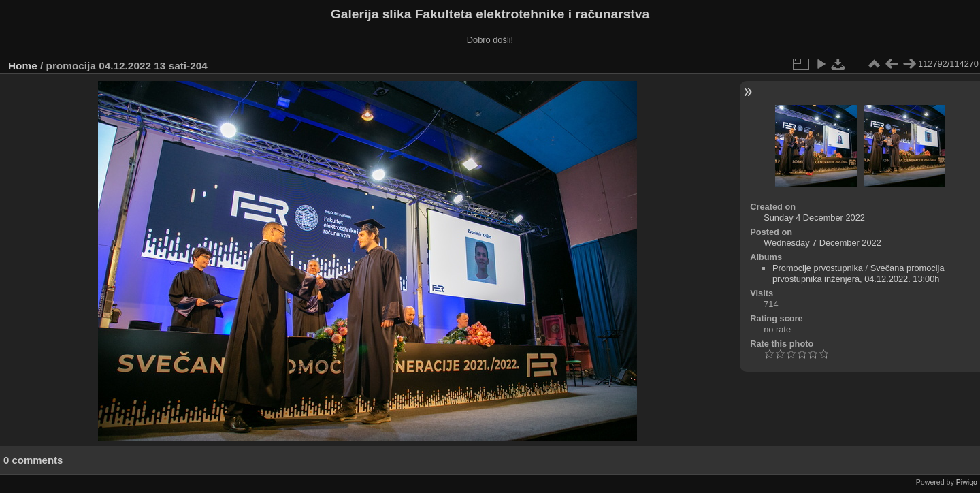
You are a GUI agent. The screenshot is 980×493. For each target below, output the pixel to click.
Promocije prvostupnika (818, 268)
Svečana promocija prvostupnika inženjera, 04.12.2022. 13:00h (859, 273)
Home (23, 66)
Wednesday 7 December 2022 (822, 243)
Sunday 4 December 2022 (814, 218)
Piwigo (967, 482)
